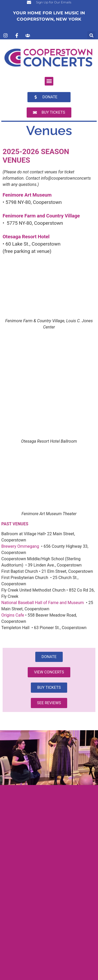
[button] (91, 35)
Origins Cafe (13, 615)
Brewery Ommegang (20, 546)
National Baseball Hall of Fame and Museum (43, 603)
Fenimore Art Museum (27, 195)
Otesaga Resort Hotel (26, 237)
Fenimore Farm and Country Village (41, 216)
